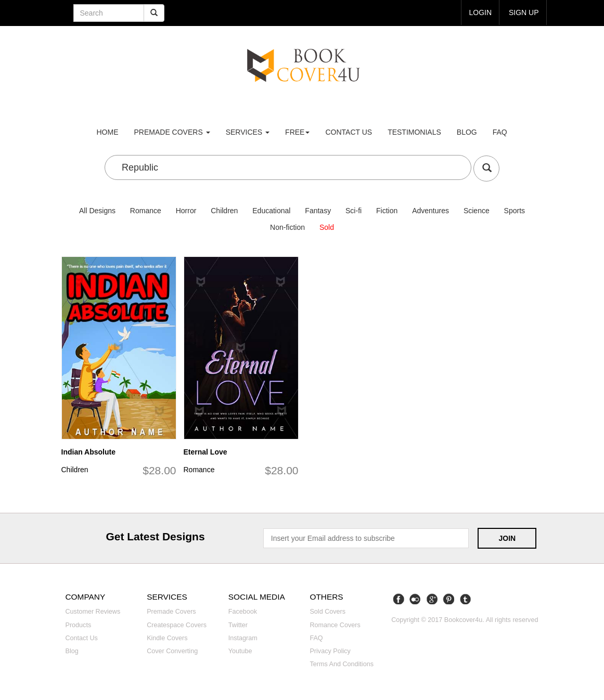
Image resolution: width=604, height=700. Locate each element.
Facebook (243, 612)
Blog (467, 132)
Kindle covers (167, 638)
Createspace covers (177, 625)
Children (224, 211)
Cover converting (172, 651)
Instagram (243, 638)
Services (248, 132)
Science (477, 211)
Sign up (524, 12)
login (480, 12)
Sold (327, 227)
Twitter (238, 625)
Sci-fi (354, 211)
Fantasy (318, 211)
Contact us (349, 132)
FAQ (500, 132)
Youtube (240, 651)
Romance (146, 211)
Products (79, 625)
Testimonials (414, 132)
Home (108, 132)
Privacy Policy (330, 651)
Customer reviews (93, 612)
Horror (186, 211)
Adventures (430, 211)
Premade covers (171, 612)
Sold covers (327, 612)
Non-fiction (287, 227)
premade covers (172, 132)
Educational (271, 211)
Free (297, 132)
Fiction (387, 211)
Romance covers (335, 625)
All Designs (97, 211)
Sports (515, 211)
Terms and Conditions (342, 664)
